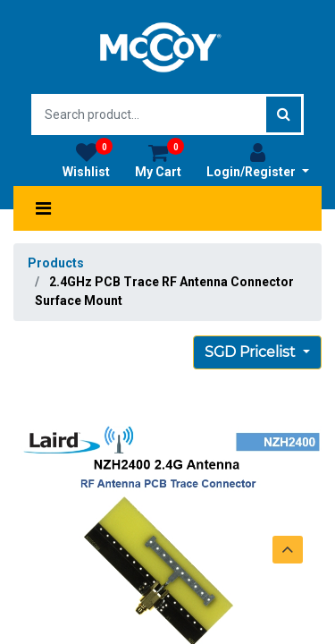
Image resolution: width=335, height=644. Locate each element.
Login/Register (258, 160)
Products (56, 263)
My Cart (159, 160)
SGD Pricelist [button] (252, 352)
